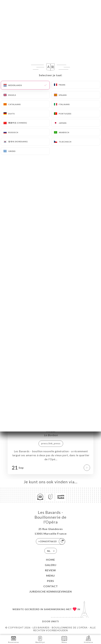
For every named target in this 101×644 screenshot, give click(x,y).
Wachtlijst (40, 639)
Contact (51, 586)
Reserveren (14, 639)
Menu (50, 576)
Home (50, 560)
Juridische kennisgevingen (50, 591)
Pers (50, 581)
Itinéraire (88, 639)
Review (50, 570)
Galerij (51, 565)
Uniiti (55, 621)
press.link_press (51, 443)
